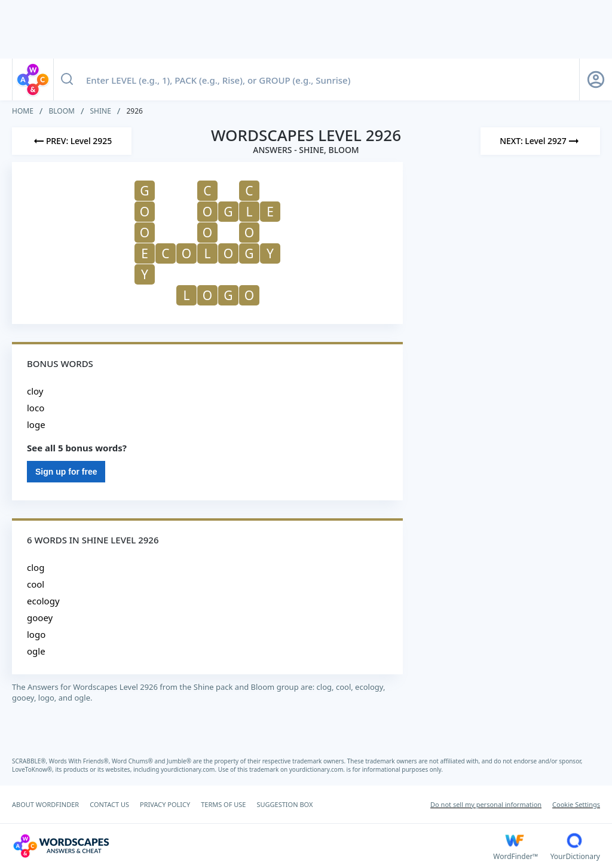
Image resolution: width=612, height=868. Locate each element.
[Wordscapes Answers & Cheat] (253, 846)
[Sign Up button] (596, 80)
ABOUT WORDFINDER (45, 804)
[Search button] (67, 80)
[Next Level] (540, 141)
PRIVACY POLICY (165, 804)
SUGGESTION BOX (284, 804)
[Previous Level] (72, 141)
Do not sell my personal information (486, 804)
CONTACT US (109, 804)
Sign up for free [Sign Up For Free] (66, 472)
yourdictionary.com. (189, 769)
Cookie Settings (576, 804)
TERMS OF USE (223, 804)
